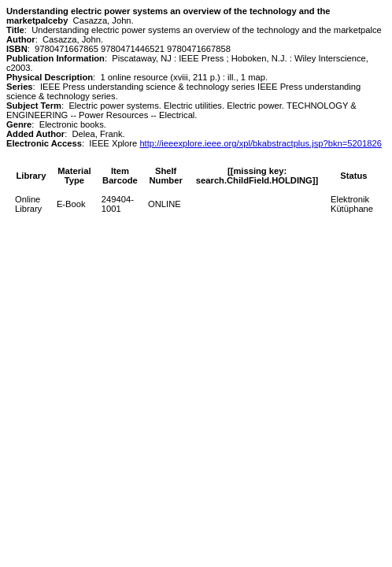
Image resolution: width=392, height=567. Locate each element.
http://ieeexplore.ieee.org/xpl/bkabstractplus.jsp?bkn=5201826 (261, 143)
